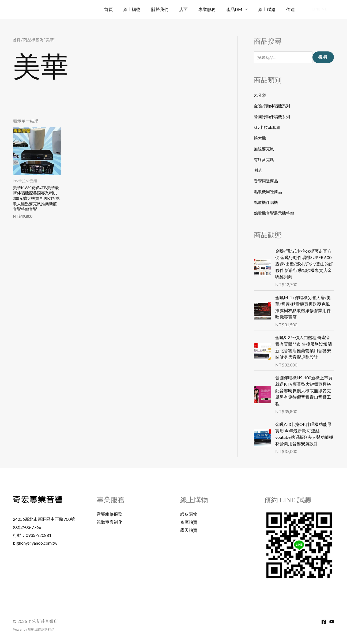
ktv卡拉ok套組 (268, 128)
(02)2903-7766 (27, 527)
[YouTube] (332, 622)
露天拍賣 (189, 530)
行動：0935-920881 (32, 535)
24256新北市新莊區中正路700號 (44, 519)
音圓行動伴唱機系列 (273, 117)
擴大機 (260, 138)
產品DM (240, 9)
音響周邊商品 (267, 181)
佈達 (292, 9)
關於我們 (172, 9)
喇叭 (258, 171)
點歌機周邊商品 (269, 192)
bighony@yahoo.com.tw (35, 543)
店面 (193, 9)
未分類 (260, 96)
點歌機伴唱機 (267, 203)
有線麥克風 (265, 160)
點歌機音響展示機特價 (275, 213)
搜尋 (323, 57)
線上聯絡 (270, 9)
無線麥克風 (265, 149)
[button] (320, 9)
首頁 (125, 9)
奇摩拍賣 (189, 522)
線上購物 (146, 9)
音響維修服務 (110, 514)
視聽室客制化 (110, 522)
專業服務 (214, 9)
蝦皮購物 (189, 514)
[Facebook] (324, 622)
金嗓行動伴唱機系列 (273, 106)
